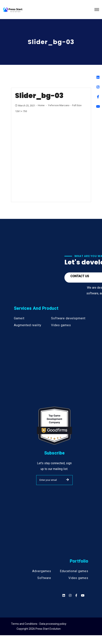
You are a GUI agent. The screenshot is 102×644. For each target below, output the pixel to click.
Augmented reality (28, 325)
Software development (68, 318)
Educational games (74, 571)
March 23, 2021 (25, 106)
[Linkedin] (98, 77)
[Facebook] (98, 97)
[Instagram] (98, 87)
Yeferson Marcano (59, 105)
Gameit (19, 318)
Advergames (42, 571)
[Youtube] (98, 106)
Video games (61, 325)
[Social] (83, 595)
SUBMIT (67, 480)
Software (44, 578)
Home (41, 105)
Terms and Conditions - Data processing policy (39, 624)
